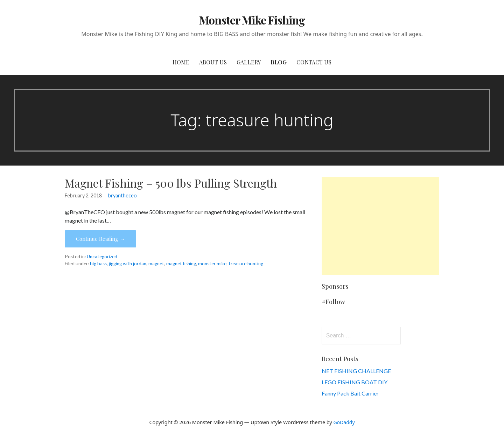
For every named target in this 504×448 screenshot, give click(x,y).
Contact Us (314, 62)
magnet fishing (181, 264)
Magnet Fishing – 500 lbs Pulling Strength (171, 183)
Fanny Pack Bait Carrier (350, 393)
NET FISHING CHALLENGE (356, 371)
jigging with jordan (128, 264)
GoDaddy (344, 422)
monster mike (212, 264)
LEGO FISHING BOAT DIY (355, 382)
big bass (98, 264)
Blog (279, 62)
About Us (213, 62)
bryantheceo (122, 195)
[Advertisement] (380, 226)
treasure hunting (246, 264)
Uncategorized (102, 257)
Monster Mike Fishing (252, 20)
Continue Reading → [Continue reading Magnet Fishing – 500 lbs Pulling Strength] (100, 239)
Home (181, 62)
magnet (156, 264)
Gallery (249, 62)
